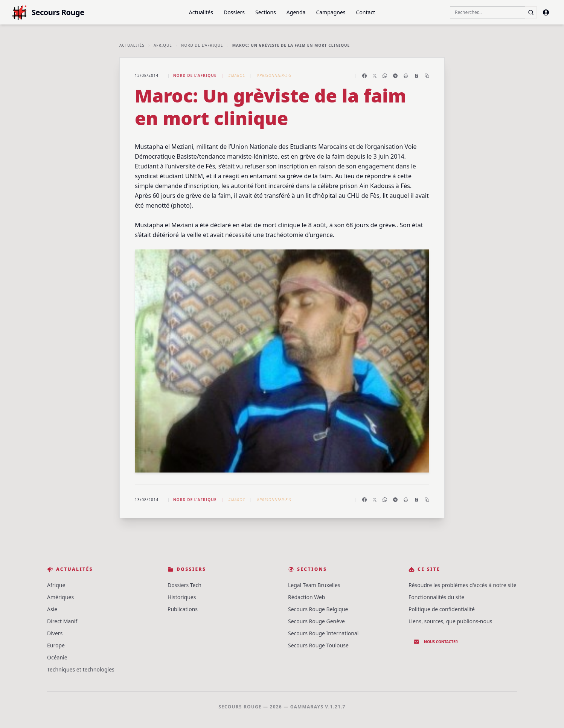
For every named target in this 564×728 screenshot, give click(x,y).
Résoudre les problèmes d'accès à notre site (463, 585)
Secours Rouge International (323, 633)
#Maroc (237, 75)
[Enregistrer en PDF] (416, 76)
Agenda (296, 12)
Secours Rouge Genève (316, 621)
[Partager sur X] (375, 76)
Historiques (182, 597)
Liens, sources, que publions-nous (450, 621)
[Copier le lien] (427, 76)
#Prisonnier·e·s (274, 75)
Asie (52, 609)
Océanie (57, 657)
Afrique (163, 45)
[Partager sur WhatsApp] (385, 76)
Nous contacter (436, 642)
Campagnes (331, 12)
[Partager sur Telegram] (395, 76)
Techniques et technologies (81, 669)
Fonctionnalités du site (436, 597)
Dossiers (234, 12)
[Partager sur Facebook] (364, 76)
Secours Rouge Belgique (318, 609)
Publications (183, 609)
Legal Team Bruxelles (314, 585)
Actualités (201, 12)
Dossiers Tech (184, 585)
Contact (366, 12)
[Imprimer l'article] (406, 76)
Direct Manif (62, 621)
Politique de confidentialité (442, 609)
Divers (55, 633)
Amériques (60, 597)
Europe (56, 645)
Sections (266, 12)
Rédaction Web (306, 597)
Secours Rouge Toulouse (318, 645)
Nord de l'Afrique (202, 45)
